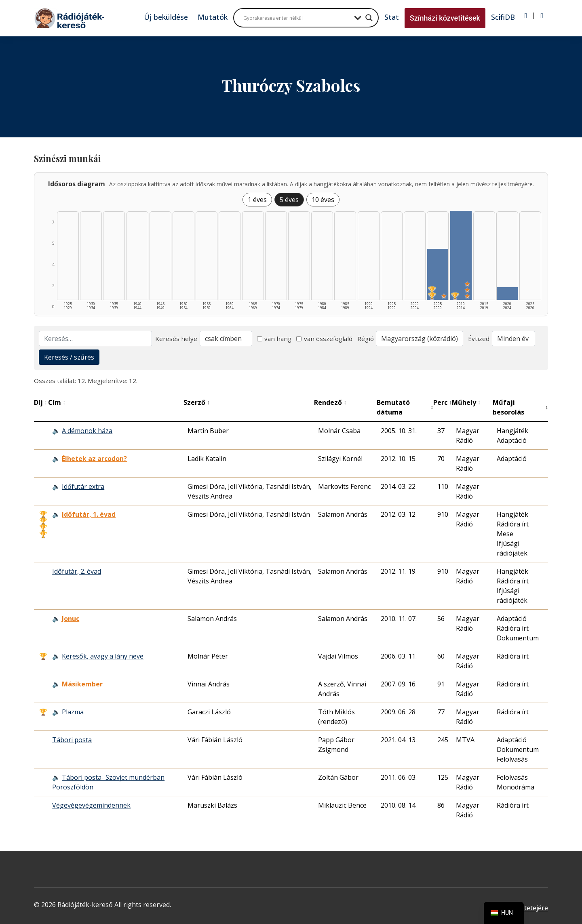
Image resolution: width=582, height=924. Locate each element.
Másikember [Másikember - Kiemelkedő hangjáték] (82, 684)
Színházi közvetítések (445, 18)
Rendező (330, 402)
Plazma (73, 712)
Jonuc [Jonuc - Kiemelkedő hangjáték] (71, 619)
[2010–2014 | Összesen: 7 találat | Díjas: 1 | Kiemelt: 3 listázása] (461, 255)
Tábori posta (72, 740)
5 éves (289, 200)
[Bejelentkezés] (526, 16)
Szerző (197, 402)
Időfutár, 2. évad (77, 571)
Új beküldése (166, 17)
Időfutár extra (83, 486)
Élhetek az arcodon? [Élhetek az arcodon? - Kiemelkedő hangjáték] (94, 459)
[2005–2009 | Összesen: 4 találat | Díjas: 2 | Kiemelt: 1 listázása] (438, 274)
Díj (41, 402)
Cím (57, 402)
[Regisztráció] (542, 16)
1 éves (257, 200)
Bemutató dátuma (405, 407)
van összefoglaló (324, 339)
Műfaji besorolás (520, 407)
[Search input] (297, 18)
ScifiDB (503, 17)
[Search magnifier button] (369, 18)
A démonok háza (87, 431)
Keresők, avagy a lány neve (103, 656)
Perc (443, 402)
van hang (274, 339)
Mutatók (213, 17)
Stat (392, 17)
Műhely (466, 402)
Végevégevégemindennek (91, 805)
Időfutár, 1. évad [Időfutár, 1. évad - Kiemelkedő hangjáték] (89, 514)
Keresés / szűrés (69, 357)
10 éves (323, 200)
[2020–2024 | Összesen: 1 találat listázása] (507, 294)
